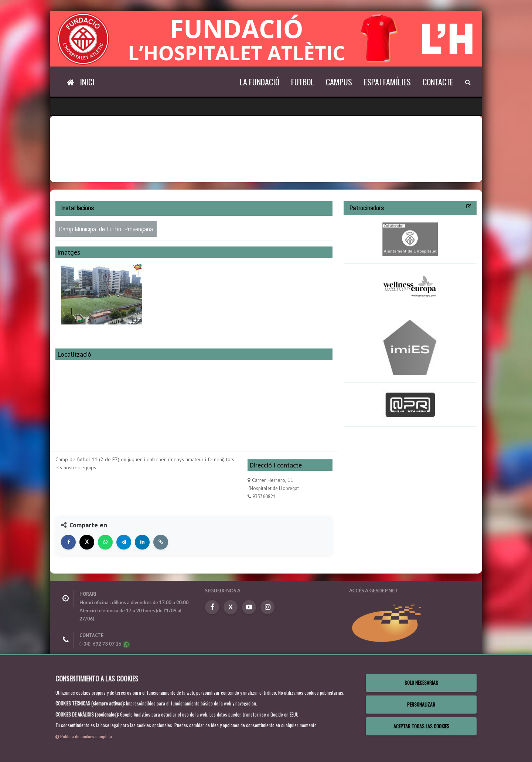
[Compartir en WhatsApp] (105, 542)
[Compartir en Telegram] (124, 542)
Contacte (438, 82)
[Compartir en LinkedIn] (142, 542)
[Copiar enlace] (161, 542)
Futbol (303, 82)
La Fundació (260, 82)
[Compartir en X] (87, 542)
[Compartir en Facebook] (68, 542)
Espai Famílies (387, 82)
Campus (339, 82)
